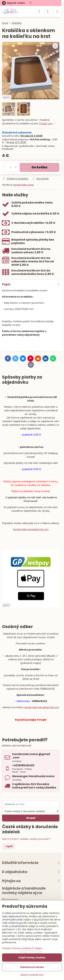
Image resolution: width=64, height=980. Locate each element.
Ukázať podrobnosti (32, 975)
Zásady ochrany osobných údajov (22, 948)
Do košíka (39, 167)
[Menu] (57, 11)
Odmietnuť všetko (32, 967)
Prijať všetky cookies (32, 958)
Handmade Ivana (23, 185)
